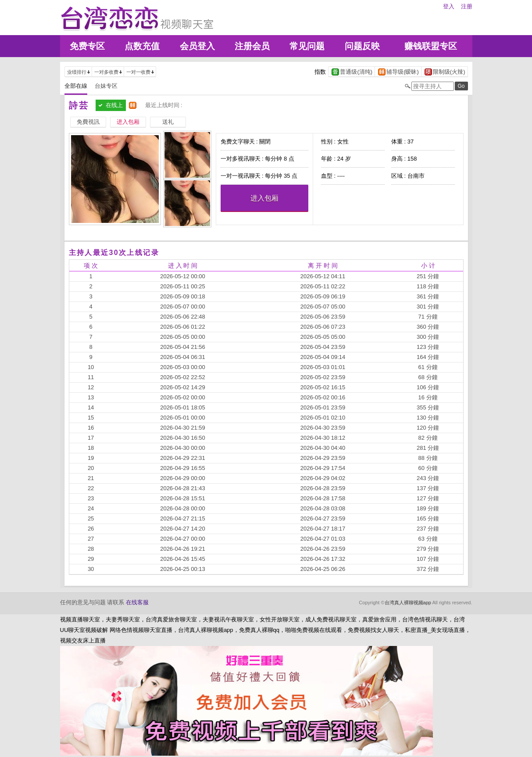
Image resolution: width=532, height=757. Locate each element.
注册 (467, 6)
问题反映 (362, 46)
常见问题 (307, 46)
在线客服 (137, 602)
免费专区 (87, 46)
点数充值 (142, 46)
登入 (449, 6)
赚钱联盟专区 (431, 46)
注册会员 (252, 46)
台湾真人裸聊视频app (408, 603)
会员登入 (197, 46)
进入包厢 (264, 198)
